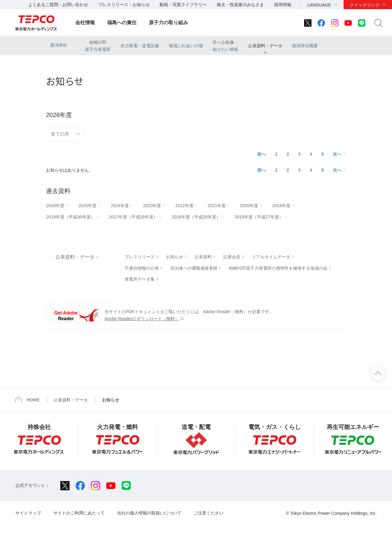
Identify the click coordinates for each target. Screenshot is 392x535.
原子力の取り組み (168, 23)
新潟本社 (59, 45)
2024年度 (120, 206)
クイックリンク (365, 5)
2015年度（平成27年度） (259, 217)
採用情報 (283, 5)
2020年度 (249, 206)
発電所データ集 (140, 279)
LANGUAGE (319, 5)
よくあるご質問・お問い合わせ (58, 5)
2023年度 (152, 206)
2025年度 (87, 206)
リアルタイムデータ (271, 257)
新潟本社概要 (305, 46)
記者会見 (232, 257)
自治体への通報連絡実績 (194, 268)
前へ (262, 154)
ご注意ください (209, 513)
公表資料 (203, 257)
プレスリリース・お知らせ (124, 5)
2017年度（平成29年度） (133, 217)
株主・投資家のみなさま (240, 5)
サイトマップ (28, 513)
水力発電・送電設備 (140, 46)
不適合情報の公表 (142, 268)
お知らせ (175, 257)
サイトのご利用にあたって (79, 513)
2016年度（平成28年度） (196, 217)
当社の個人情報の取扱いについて (149, 513)
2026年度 (55, 206)
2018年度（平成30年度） (71, 217)
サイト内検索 (379, 23)
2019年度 (281, 206)
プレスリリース (140, 257)
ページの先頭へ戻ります (378, 373)
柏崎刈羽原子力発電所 (98, 46)
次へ (337, 154)
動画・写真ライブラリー (183, 5)
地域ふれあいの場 (186, 46)
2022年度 (185, 206)
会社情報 (85, 23)
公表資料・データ (265, 46)
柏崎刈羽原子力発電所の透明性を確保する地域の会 (278, 268)
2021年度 (217, 206)
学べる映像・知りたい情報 (225, 46)
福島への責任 (122, 23)
